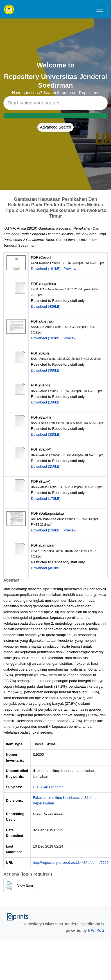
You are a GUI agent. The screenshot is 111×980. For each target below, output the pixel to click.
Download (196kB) (46, 402)
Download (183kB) (46, 338)
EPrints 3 (96, 930)
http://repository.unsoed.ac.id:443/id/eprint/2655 (71, 863)
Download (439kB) (46, 306)
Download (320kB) (46, 434)
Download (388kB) (46, 370)
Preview (70, 269)
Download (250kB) (46, 466)
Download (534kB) (46, 530)
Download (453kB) (46, 568)
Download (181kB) (46, 269)
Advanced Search (55, 127)
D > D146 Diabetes (48, 787)
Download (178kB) (46, 499)
